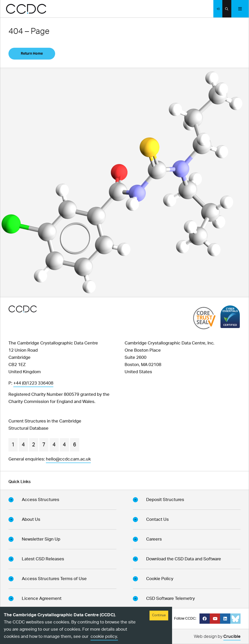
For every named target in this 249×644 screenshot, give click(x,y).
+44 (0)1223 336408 (33, 383)
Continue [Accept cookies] (159, 615)
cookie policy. (104, 636)
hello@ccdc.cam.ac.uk (68, 459)
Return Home (32, 54)
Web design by (217, 637)
